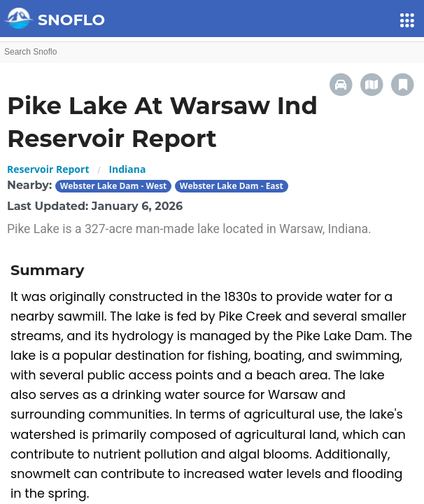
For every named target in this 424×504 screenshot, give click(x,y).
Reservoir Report (48, 169)
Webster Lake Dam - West (114, 186)
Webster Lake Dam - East (232, 186)
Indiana (127, 169)
